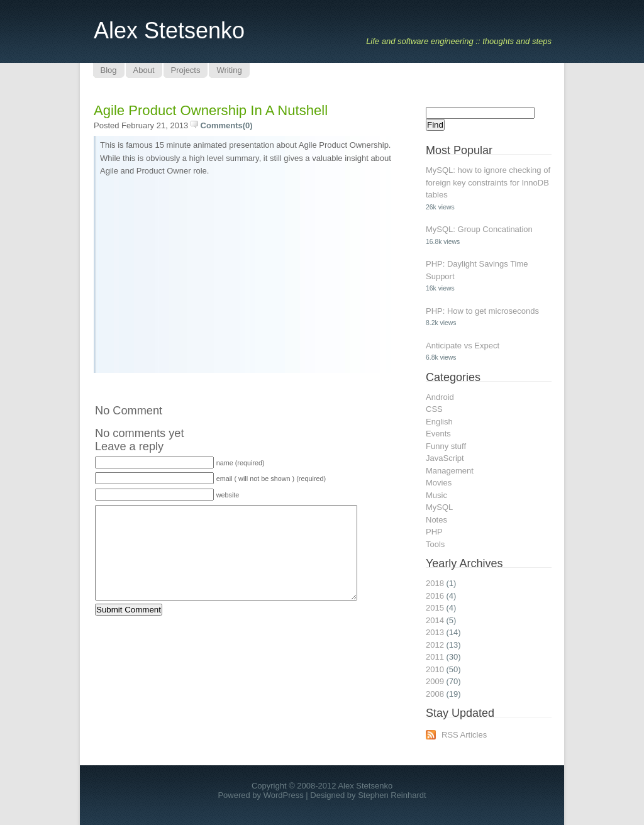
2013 (435, 632)
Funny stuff (446, 446)
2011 (435, 657)
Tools (435, 544)
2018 (435, 583)
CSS (434, 409)
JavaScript (445, 458)
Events (438, 434)
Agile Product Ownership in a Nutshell (211, 110)
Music (436, 495)
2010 (435, 669)
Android (440, 397)
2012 (435, 645)
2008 (435, 694)
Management (450, 471)
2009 (435, 681)
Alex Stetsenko (169, 30)
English (439, 422)
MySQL (439, 507)
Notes (436, 520)
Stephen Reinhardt (392, 795)
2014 (435, 620)
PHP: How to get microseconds (482, 311)
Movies (439, 483)
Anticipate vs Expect (463, 346)
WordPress (284, 795)
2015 (435, 608)
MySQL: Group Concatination (479, 229)
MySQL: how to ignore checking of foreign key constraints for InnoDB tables (488, 182)
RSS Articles (464, 735)
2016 (435, 596)
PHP (434, 532)
